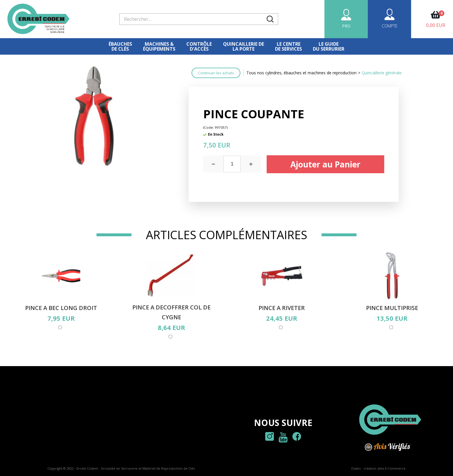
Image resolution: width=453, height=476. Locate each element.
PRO (346, 26)
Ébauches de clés (120, 46)
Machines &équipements (159, 46)
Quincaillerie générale (382, 73)
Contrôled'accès (199, 46)
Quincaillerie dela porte (244, 46)
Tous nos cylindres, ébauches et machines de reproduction (301, 73)
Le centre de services (288, 46)
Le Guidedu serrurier (329, 46)
